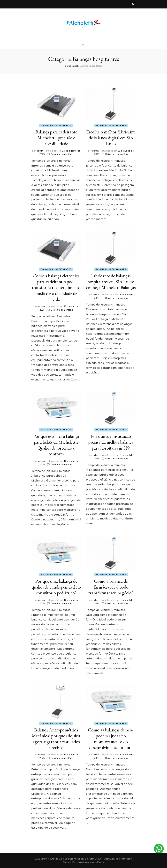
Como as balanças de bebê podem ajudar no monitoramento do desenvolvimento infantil (111, 739)
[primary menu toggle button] (83, 45)
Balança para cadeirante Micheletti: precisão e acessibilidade (56, 138)
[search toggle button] (133, 4)
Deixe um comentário (62, 154)
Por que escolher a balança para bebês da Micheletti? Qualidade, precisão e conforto (56, 445)
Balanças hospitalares (56, 125)
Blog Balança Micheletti (72, 859)
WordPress (98, 862)
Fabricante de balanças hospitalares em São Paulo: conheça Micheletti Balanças (111, 282)
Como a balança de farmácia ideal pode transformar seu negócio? (111, 587)
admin (40, 151)
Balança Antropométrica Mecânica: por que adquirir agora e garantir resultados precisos (56, 739)
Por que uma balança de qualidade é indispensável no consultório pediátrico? (56, 587)
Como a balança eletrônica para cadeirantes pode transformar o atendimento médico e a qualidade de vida (56, 287)
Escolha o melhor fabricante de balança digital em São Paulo (111, 138)
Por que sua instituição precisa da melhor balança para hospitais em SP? (111, 442)
